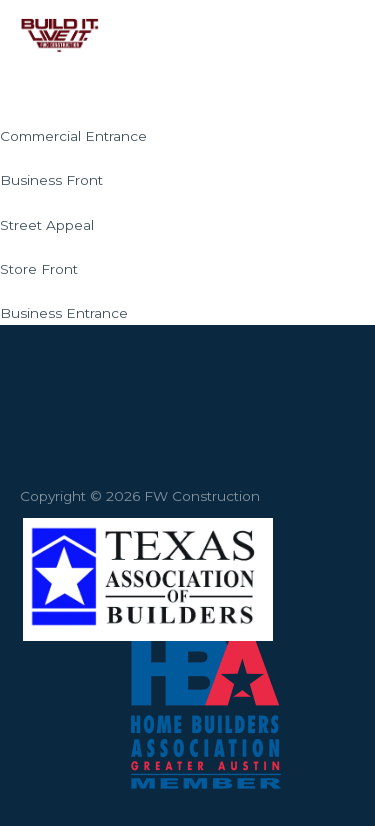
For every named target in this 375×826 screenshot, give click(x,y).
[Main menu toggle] (334, 35)
